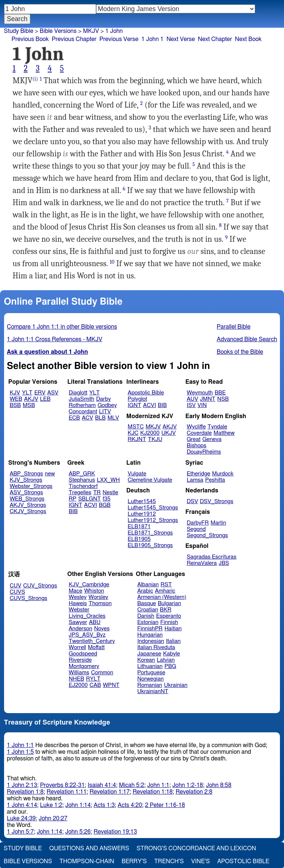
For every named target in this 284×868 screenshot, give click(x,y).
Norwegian (150, 679)
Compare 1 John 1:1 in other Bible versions (62, 327)
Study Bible (19, 31)
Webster (79, 610)
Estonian (148, 622)
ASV (53, 393)
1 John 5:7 (21, 832)
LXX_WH (108, 480)
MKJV (91, 31)
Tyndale (217, 427)
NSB (223, 399)
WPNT (111, 685)
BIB (162, 405)
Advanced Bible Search (247, 339)
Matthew (224, 433)
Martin (218, 523)
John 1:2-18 (188, 785)
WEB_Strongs (27, 499)
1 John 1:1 (21, 745)
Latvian (166, 660)
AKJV (31, 399)
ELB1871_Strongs (150, 533)
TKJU (155, 439)
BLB (100, 418)
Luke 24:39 (21, 818)
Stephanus (82, 480)
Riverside (80, 660)
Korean (146, 660)
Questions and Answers (89, 848)
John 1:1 (158, 785)
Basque (147, 603)
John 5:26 (78, 832)
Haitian (173, 629)
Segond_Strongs (207, 535)
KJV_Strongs (26, 480)
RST (166, 585)
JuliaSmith (82, 399)
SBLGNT (89, 499)
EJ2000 (78, 685)
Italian (173, 641)
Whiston (94, 591)
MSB (29, 405)
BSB (15, 405)
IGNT (134, 405)
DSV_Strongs (217, 501)
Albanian (148, 585)
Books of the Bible (240, 352)
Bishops (197, 446)
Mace (76, 591)
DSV (192, 501)
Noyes (102, 629)
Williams (79, 673)
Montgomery (84, 666)
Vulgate (137, 474)
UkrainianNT (153, 691)
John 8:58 (219, 785)
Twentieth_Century (92, 641)
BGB (105, 505)
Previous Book (30, 39)
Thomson (100, 603)
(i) (35, 79)
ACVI (150, 405)
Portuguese (151, 673)
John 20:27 (53, 818)
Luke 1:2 (51, 805)
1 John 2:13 (22, 785)
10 (112, 262)
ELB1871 (139, 527)
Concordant (83, 412)
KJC (133, 433)
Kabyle (172, 654)
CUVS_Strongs (28, 598)
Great (194, 439)
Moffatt (96, 647)
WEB (16, 399)
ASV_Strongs (26, 493)
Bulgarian (170, 603)
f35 (107, 499)
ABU (94, 622)
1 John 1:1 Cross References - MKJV (55, 339)
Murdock (223, 474)
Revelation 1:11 (67, 792)
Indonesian (151, 641)
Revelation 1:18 (153, 792)
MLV (113, 418)
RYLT (93, 679)
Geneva (212, 439)
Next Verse (181, 39)
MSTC (136, 427)
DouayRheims (204, 452)
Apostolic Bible (243, 861)
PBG (170, 666)
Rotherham (82, 405)
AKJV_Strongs (28, 505)
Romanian (150, 685)
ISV (191, 405)
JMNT (208, 399)
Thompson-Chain (87, 861)
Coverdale (199, 433)
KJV (15, 393)
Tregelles (80, 493)
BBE (220, 393)
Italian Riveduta (156, 647)
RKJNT (137, 439)
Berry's (134, 861)
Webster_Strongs (31, 486)
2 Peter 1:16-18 (165, 805)
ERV (40, 393)
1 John (114, 31)
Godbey (107, 405)
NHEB (77, 679)
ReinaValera (202, 563)
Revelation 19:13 (115, 832)
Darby (104, 399)
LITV (105, 412)
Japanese (149, 654)
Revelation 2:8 (194, 792)
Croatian (148, 610)
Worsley (98, 597)
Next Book (248, 39)
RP (73, 499)
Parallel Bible (234, 327)
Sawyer (78, 622)
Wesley (78, 597)
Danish (146, 616)
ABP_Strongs (26, 474)
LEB (45, 399)
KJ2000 (150, 433)
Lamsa (195, 480)
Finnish (169, 622)
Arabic (145, 591)
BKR (165, 610)
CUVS (17, 592)
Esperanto (169, 616)
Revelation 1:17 (109, 792)
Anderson (81, 629)
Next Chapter (215, 39)
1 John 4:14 (22, 805)
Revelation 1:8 (25, 792)
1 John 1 (152, 39)
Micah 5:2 (132, 785)
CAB (95, 685)
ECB (74, 418)
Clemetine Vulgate (150, 480)
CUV (16, 586)
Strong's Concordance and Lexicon (196, 848)
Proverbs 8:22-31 (62, 785)
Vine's (200, 861)
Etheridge (198, 474)
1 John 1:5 (21, 752)
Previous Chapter (74, 39)
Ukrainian (176, 685)
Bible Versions (58, 31)
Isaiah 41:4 (102, 785)
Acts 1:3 (104, 805)
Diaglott (78, 393)
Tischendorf (83, 486)
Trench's (169, 861)
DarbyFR (198, 523)
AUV (192, 399)
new (50, 474)
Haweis (78, 603)
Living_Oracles (87, 616)
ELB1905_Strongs (150, 545)
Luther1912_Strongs (153, 520)
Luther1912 (142, 514)
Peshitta (215, 480)
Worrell (77, 647)
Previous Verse (119, 39)
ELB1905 (139, 539)
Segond (196, 529)
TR (97, 493)
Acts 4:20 (130, 805)
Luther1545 (142, 501)
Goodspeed (83, 654)
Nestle (110, 493)
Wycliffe (196, 427)
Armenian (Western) (162, 597)
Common (102, 673)
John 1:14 (78, 805)
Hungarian (150, 635)
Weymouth (200, 393)
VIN (202, 405)
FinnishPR (150, 629)
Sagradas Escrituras (212, 557)
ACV (87, 418)
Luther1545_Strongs (153, 508)
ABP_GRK (82, 474)
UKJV (168, 433)
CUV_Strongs (40, 586)
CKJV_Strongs (28, 511)
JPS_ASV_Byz (87, 635)
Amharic (165, 591)
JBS (224, 563)
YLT (27, 393)
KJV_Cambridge (89, 585)
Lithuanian (150, 666)
